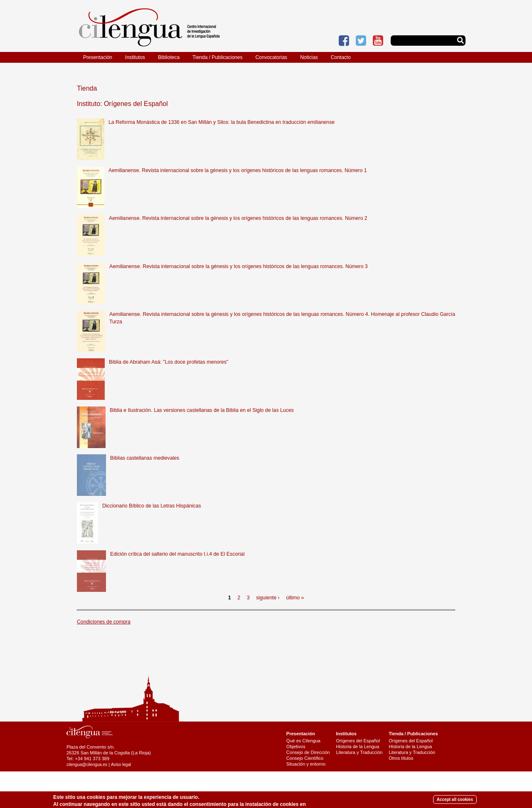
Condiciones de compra (104, 622)
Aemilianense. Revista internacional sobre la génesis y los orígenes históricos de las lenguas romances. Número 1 (238, 170)
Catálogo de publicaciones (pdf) (421, 778)
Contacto (341, 57)
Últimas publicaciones (411, 784)
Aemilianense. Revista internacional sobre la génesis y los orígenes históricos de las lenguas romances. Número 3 (239, 266)
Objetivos (296, 746)
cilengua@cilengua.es (87, 765)
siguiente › (268, 598)
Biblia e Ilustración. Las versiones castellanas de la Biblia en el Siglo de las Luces (202, 410)
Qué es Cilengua (303, 741)
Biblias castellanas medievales (145, 458)
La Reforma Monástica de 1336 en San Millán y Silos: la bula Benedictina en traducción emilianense (222, 122)
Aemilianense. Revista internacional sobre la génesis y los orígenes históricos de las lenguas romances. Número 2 (238, 218)
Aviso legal (121, 765)
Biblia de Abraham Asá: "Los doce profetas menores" (169, 362)
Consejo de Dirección (308, 752)
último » (295, 598)
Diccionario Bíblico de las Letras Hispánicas (152, 506)
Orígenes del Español (358, 741)
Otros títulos (401, 758)
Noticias (309, 57)
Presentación (98, 57)
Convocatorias (271, 57)
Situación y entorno (306, 764)
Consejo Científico (305, 758)
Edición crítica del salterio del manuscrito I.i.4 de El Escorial (177, 554)
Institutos (135, 57)
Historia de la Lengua (357, 746)
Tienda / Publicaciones (217, 57)
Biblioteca (169, 57)
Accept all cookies (455, 801)
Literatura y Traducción (359, 752)
